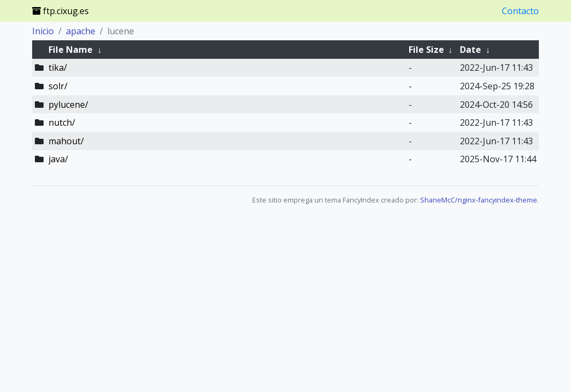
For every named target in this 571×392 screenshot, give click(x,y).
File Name (71, 50)
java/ (58, 159)
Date (470, 50)
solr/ (58, 86)
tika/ (58, 68)
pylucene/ (68, 105)
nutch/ (62, 122)
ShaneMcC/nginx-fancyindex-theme (479, 200)
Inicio (43, 31)
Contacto (520, 11)
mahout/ (66, 141)
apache (81, 31)
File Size (426, 50)
